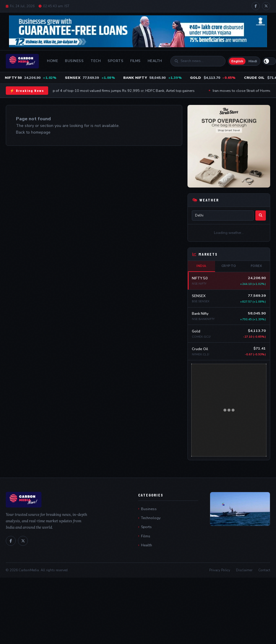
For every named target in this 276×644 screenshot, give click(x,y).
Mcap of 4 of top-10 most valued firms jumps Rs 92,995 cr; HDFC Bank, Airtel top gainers (122, 91)
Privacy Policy (220, 570)
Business (74, 61)
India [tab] (201, 266)
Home (53, 61)
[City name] (223, 215)
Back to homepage (33, 132)
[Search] (201, 61)
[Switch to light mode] (269, 61)
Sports (116, 61)
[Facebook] (256, 6)
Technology (151, 518)
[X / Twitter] (266, 6)
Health (155, 61)
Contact (264, 570)
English (237, 61)
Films (136, 61)
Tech (96, 61)
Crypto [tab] (229, 266)
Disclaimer (244, 570)
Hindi (253, 61)
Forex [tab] (256, 266)
